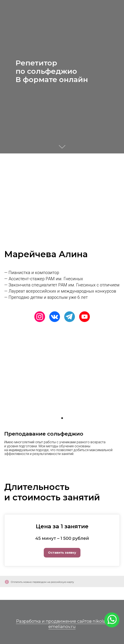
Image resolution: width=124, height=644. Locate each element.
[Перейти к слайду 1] (62, 418)
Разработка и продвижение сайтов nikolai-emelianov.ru (62, 624)
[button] (62, 549)
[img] (25, 317)
